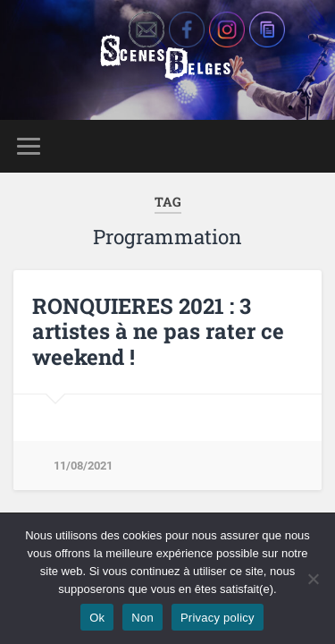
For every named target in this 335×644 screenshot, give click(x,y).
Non (142, 618)
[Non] (313, 579)
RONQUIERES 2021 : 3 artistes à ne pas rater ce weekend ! (158, 332)
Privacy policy (218, 618)
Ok (97, 618)
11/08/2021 (83, 466)
